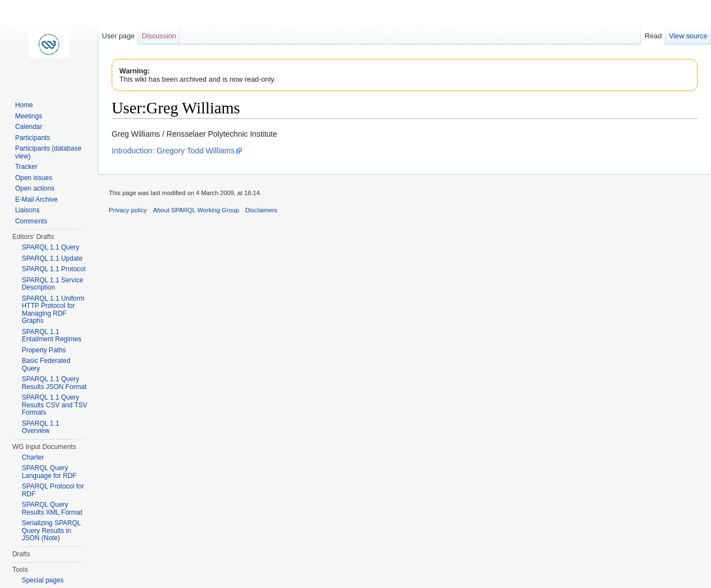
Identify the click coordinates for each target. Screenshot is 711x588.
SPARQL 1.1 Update (52, 258)
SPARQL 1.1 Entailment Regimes (51, 336)
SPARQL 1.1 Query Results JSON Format (54, 383)
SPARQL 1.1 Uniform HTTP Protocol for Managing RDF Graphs (53, 310)
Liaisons (27, 210)
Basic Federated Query (46, 365)
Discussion (159, 36)
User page (118, 36)
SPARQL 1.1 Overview (40, 427)
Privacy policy (128, 210)
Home (24, 105)
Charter (33, 457)
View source (688, 36)
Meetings (29, 116)
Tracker (26, 167)
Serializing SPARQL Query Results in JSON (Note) (51, 530)
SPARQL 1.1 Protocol (54, 269)
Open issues (34, 178)
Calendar (29, 127)
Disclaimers (261, 210)
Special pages (42, 580)
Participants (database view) (48, 152)
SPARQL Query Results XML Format (52, 509)
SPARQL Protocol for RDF (53, 490)
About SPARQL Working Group (196, 210)
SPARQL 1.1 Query (50, 247)
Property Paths (44, 350)
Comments (31, 221)
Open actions (35, 188)
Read (654, 36)
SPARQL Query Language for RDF (49, 472)
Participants (32, 138)
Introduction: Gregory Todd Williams (173, 151)
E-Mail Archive (36, 200)
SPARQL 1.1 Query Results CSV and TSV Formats (54, 405)
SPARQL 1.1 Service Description (52, 284)
